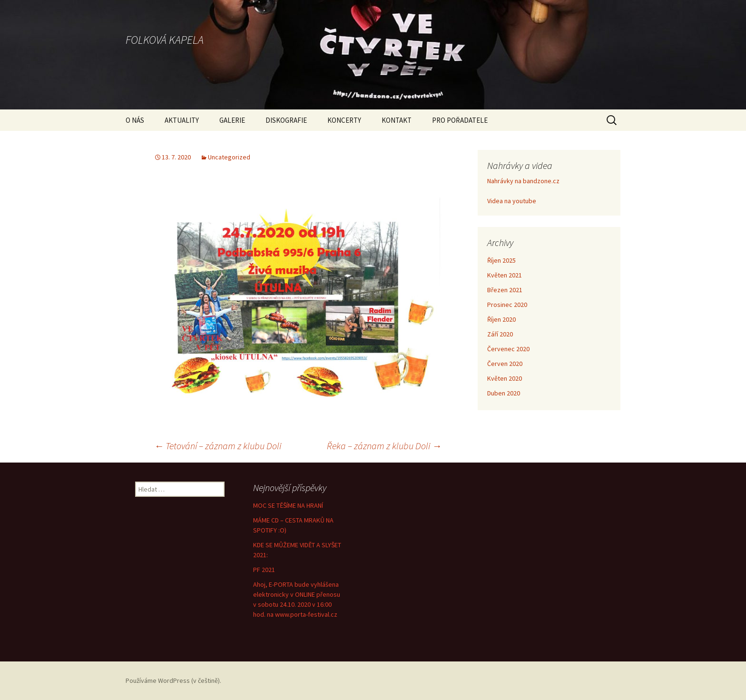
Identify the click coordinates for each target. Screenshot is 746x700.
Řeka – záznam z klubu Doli (384, 446)
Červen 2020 (505, 364)
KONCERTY (344, 120)
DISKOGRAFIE (286, 120)
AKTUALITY (182, 120)
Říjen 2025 (501, 260)
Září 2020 (500, 334)
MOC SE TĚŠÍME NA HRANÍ (288, 505)
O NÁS (135, 120)
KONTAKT (397, 120)
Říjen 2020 (501, 319)
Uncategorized (229, 157)
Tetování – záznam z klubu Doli (218, 446)
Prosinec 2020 (507, 305)
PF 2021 (264, 570)
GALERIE (232, 120)
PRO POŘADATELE (460, 120)
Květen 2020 (505, 378)
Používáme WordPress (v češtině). (173, 680)
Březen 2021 (505, 290)
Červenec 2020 (508, 349)
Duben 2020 (504, 393)
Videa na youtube (512, 201)
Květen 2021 (505, 275)
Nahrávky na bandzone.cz (523, 181)
